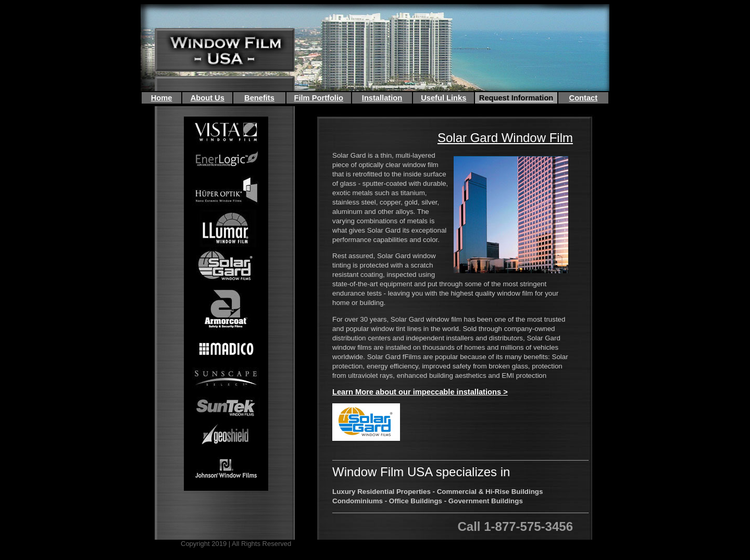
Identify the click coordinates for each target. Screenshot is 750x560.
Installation (382, 98)
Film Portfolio (319, 98)
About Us (208, 98)
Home (162, 98)
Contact (584, 98)
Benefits (259, 98)
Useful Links (443, 98)
